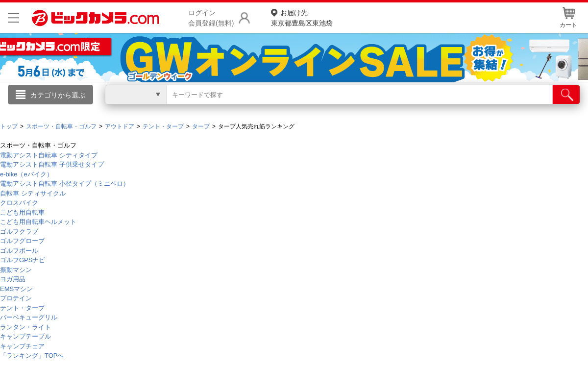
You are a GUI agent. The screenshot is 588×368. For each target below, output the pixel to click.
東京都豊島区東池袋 (302, 17)
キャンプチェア (22, 346)
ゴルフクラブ (19, 232)
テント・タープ (22, 308)
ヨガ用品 (13, 279)
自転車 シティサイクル (33, 193)
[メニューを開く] (13, 18)
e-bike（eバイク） (26, 174)
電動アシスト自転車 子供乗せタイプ (52, 164)
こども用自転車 (22, 212)
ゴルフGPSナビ (23, 260)
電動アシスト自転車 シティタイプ (49, 155)
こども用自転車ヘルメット (38, 222)
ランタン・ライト (25, 327)
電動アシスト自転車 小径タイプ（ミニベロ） (65, 184)
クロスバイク (19, 203)
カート (568, 18)
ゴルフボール (19, 251)
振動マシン (16, 270)
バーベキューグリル (29, 317)
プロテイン (16, 298)
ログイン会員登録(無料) (211, 18)
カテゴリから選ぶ (58, 95)
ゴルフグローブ (22, 241)
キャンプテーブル (25, 336)
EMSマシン (16, 289)
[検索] (566, 95)
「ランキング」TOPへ (32, 356)
